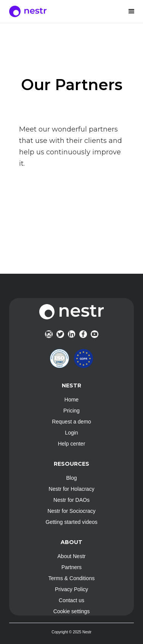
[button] (132, 11)
